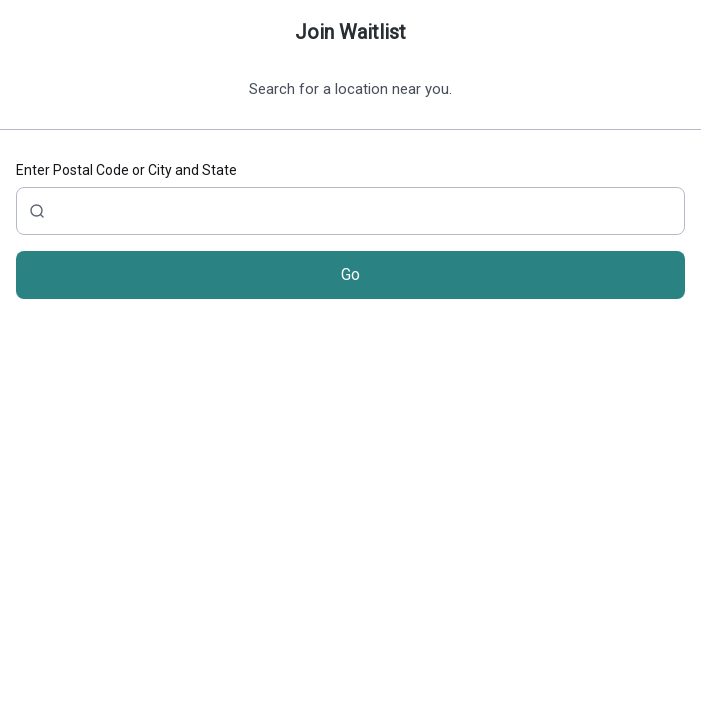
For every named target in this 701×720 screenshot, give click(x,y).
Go (350, 274)
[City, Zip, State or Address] (350, 211)
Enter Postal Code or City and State (126, 170)
